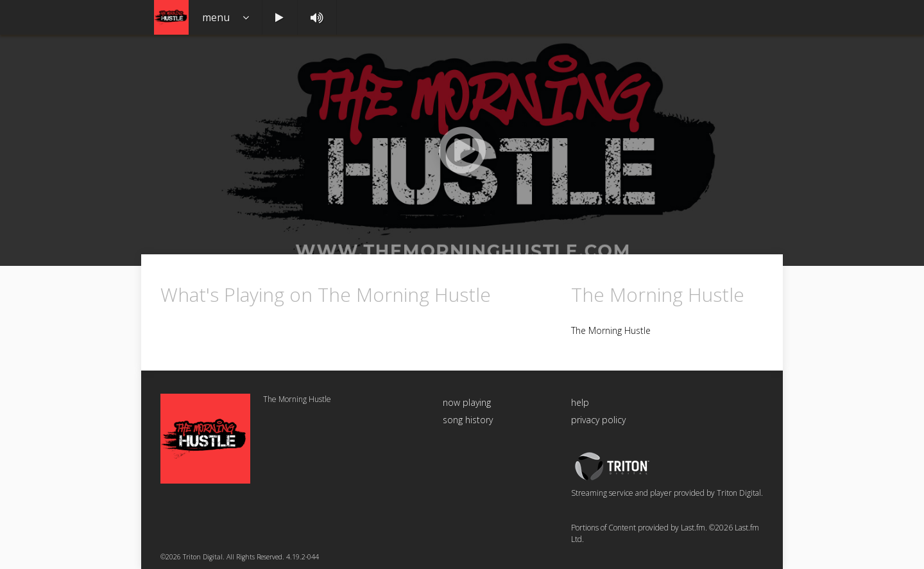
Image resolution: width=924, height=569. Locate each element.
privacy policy (598, 420)
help (580, 402)
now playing (467, 402)
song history (468, 420)
